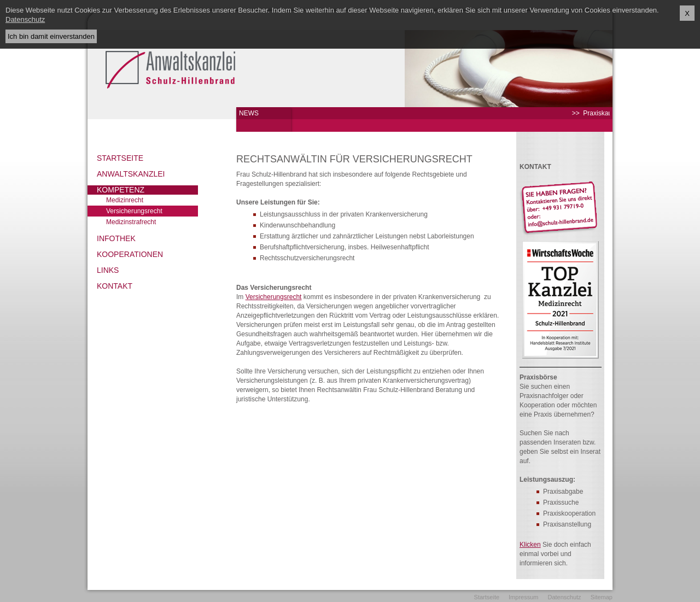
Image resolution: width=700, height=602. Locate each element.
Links (108, 270)
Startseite (120, 158)
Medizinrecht (125, 200)
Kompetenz (121, 190)
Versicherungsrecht (134, 211)
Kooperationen (130, 254)
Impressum (523, 597)
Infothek (116, 238)
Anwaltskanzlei (131, 174)
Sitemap (602, 597)
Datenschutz (564, 597)
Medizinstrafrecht (131, 222)
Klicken (530, 545)
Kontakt (115, 286)
